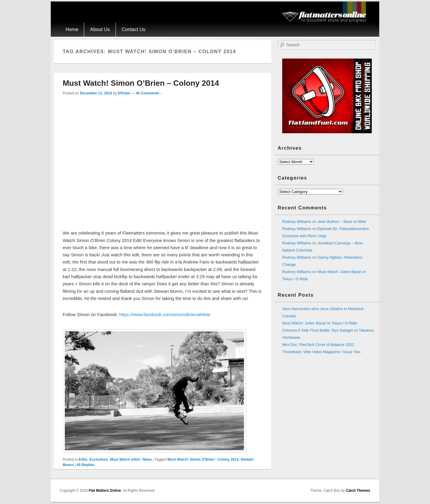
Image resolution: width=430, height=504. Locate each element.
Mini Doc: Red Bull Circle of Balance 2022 (318, 345)
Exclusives (99, 459)
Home (72, 29)
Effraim (124, 93)
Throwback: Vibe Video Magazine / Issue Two (321, 352)
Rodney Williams (297, 222)
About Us (100, 29)
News (147, 459)
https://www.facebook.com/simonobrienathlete (165, 314)
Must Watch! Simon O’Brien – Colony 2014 (141, 83)
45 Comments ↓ (149, 93)
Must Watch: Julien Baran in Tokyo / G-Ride (320, 323)
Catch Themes (358, 491)
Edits (83, 459)
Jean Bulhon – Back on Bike (342, 222)
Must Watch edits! (125, 459)
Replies (85, 465)
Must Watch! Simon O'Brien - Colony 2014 (203, 459)
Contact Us (133, 29)
